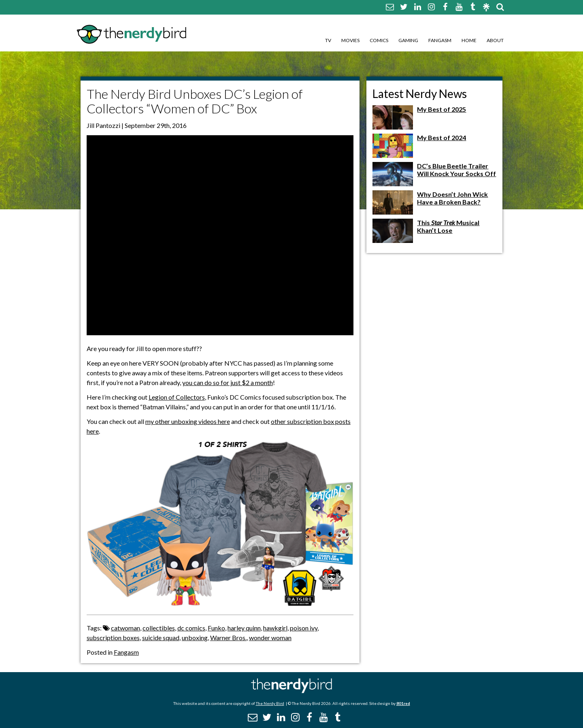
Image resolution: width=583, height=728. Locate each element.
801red (403, 703)
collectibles (159, 628)
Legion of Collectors (177, 397)
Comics (379, 40)
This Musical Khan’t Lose (448, 226)
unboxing (195, 638)
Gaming (408, 40)
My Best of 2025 (442, 109)
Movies (350, 40)
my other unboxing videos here (188, 421)
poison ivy (304, 628)
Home (469, 40)
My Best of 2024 (442, 137)
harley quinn (244, 628)
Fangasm (440, 40)
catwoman (126, 628)
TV (328, 40)
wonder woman (270, 638)
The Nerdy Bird (270, 703)
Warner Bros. (228, 638)
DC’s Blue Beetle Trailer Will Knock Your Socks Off (456, 170)
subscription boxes (113, 638)
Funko (216, 628)
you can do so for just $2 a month (228, 382)
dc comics (191, 628)
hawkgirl (275, 628)
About (495, 40)
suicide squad (161, 638)
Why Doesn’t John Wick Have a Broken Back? (452, 198)
